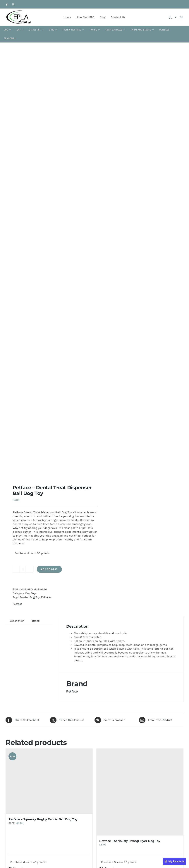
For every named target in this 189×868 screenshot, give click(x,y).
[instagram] (13, 5)
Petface (46, 597)
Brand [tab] (36, 621)
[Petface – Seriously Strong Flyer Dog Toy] (140, 792)
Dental (24, 597)
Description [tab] (17, 621)
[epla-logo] (19, 11)
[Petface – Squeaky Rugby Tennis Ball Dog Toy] (49, 781)
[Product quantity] (23, 569)
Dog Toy (35, 597)
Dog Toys (31, 593)
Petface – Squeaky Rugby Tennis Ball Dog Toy (43, 819)
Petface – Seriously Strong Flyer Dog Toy (130, 841)
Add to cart (49, 569)
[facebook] (7, 5)
